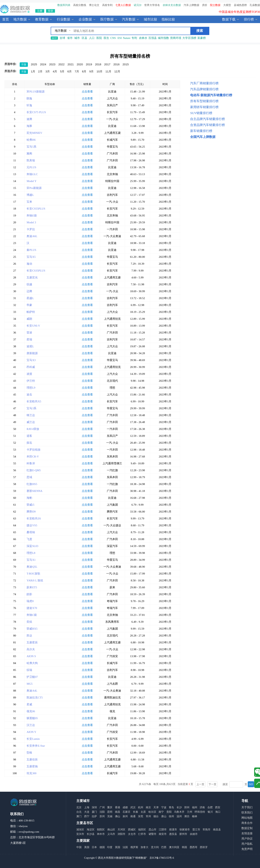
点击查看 (87, 92)
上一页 (200, 784)
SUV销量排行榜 (201, 113)
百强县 (153, 38)
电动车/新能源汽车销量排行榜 (211, 95)
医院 (99, 38)
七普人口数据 (123, 5)
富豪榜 (202, 38)
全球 (62, 38)
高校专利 (107, 5)
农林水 (143, 38)
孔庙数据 (255, 5)
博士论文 (94, 5)
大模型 (227, 5)
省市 (70, 38)
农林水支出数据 (172, 5)
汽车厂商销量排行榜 (204, 83)
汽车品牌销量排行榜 (204, 89)
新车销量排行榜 (201, 131)
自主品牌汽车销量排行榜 (208, 119)
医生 (106, 38)
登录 (51, 11)
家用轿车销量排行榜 (204, 107)
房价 (205, 5)
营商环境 (176, 38)
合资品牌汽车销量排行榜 (208, 125)
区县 (84, 38)
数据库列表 (64, 5)
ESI (120, 38)
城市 (77, 38)
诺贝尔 (138, 5)
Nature (127, 38)
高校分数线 (80, 5)
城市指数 (163, 38)
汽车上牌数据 (191, 5)
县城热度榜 (240, 5)
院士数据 (215, 5)
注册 (40, 11)
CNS (113, 38)
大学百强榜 (189, 38)
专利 (134, 38)
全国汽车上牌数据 (203, 137)
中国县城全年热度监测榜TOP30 (239, 13)
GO (251, 784)
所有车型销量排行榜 (204, 101)
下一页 (212, 784)
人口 (92, 38)
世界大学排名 (152, 5)
